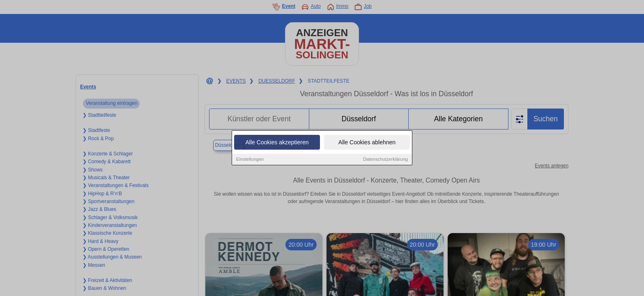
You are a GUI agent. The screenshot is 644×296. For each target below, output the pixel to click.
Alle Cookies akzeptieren (277, 143)
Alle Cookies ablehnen (367, 143)
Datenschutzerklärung (385, 160)
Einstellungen (250, 160)
